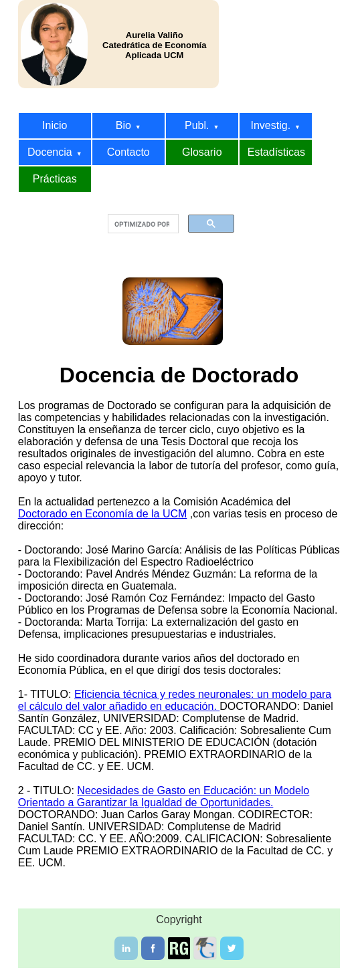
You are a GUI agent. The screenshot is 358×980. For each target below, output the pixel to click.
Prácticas (55, 179)
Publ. (202, 125)
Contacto (128, 152)
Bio (128, 125)
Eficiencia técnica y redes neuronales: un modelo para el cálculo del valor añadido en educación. (175, 700)
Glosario (202, 152)
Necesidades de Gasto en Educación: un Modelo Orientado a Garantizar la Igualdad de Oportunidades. (164, 797)
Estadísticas (276, 152)
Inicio (55, 125)
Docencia (55, 152)
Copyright (179, 920)
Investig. (275, 125)
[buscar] (142, 224)
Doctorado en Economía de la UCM (103, 514)
